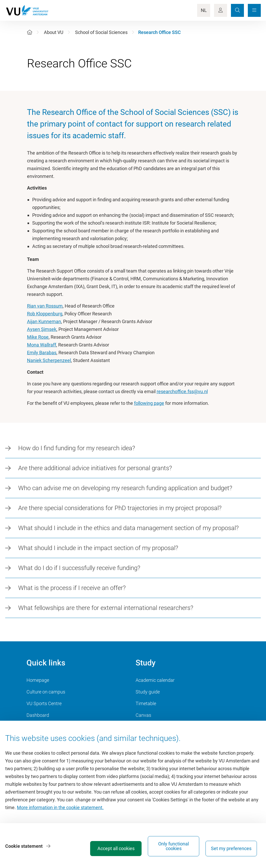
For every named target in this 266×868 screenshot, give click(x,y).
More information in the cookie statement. (60, 807)
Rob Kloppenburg (45, 314)
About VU (54, 32)
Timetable (146, 703)
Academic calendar (155, 680)
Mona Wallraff (42, 345)
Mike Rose (38, 337)
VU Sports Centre (44, 703)
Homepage (38, 680)
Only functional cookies (174, 846)
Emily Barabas (42, 353)
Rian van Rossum (45, 306)
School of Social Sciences (101, 32)
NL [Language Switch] (204, 10)
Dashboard (38, 715)
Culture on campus (46, 692)
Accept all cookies (116, 848)
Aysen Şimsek (42, 329)
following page (149, 403)
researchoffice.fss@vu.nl (182, 391)
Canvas (143, 715)
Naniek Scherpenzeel (49, 360)
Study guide (148, 692)
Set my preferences (231, 848)
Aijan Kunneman (44, 321)
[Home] (30, 32)
